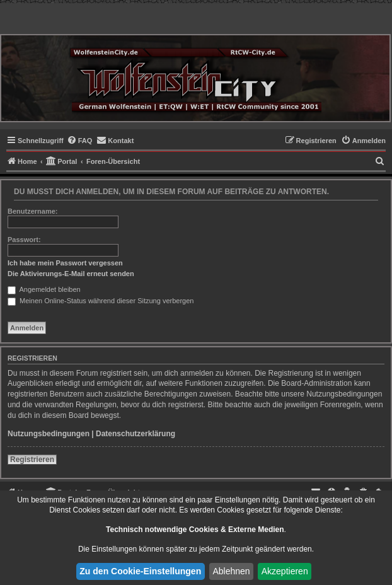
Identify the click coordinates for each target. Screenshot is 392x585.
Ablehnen (231, 571)
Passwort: (24, 240)
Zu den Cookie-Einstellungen (140, 571)
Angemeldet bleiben (44, 289)
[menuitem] (80, 141)
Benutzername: (32, 211)
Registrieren (32, 460)
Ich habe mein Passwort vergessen (65, 263)
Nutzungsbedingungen (49, 434)
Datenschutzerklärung (135, 434)
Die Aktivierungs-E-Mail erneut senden (71, 274)
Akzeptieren (285, 571)
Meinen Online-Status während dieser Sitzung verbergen (101, 301)
